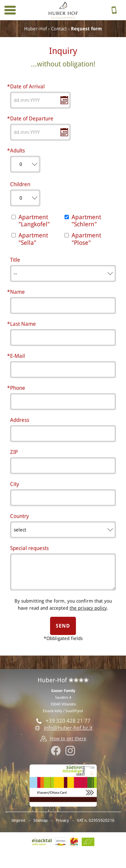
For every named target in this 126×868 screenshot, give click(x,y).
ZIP (14, 452)
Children (20, 184)
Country (19, 516)
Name (17, 292)
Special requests (29, 548)
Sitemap (40, 820)
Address (20, 420)
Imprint (18, 820)
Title (15, 260)
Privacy (62, 820)
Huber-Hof (36, 29)
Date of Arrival (27, 86)
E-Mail (17, 356)
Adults (17, 151)
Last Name (23, 324)
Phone (18, 388)
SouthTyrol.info (61, 842)
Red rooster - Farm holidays (74, 842)
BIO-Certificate (88, 842)
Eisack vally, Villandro (42, 842)
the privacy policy (88, 608)
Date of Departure (32, 119)
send (63, 626)
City (15, 484)
